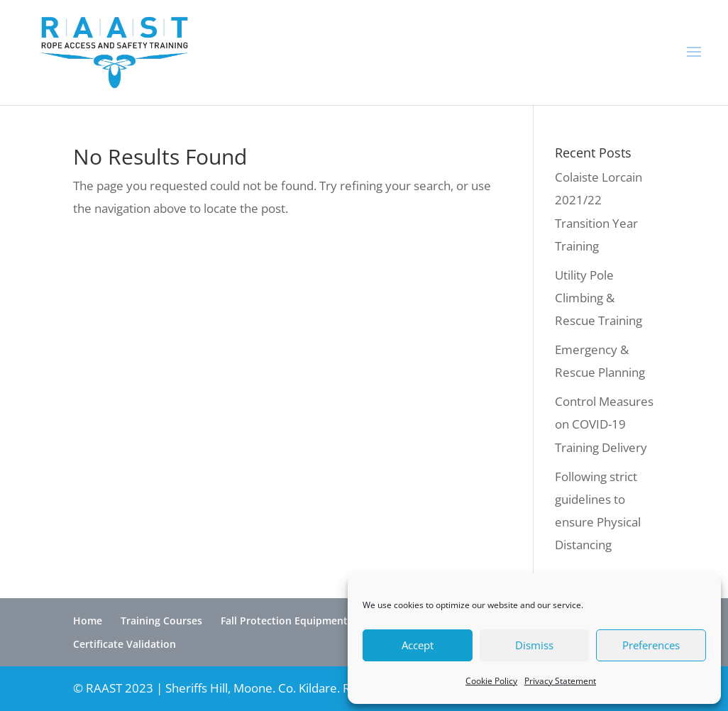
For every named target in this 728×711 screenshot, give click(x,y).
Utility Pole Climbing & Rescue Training (599, 298)
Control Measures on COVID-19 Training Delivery (604, 424)
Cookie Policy (491, 681)
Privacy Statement (560, 681)
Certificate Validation (125, 644)
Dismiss (534, 645)
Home (88, 621)
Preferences (651, 645)
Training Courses (161, 621)
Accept (418, 645)
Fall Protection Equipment (284, 621)
